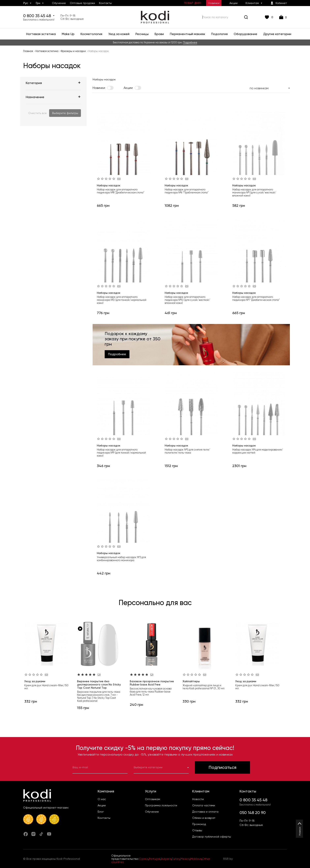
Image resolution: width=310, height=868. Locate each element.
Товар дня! (193, 3)
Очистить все (37, 113)
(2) (99, 675)
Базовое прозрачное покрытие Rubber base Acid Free (152, 683)
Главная (28, 51)
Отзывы (197, 830)
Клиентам (252, 3)
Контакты (105, 3)
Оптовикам (152, 799)
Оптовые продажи (82, 3)
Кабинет (279, 3)
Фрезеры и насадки (73, 51)
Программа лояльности (161, 805)
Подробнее (190, 42)
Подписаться (222, 767)
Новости (198, 799)
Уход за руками (35, 681)
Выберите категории (161, 767)
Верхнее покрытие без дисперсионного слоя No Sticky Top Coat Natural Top (99, 684)
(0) (119, 179)
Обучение (59, 3)
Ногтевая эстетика (47, 51)
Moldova (196, 859)
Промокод (199, 824)
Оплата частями (204, 805)
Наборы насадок (109, 185)
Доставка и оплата (205, 812)
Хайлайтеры (191, 681)
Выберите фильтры (65, 113)
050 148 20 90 (253, 813)
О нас (102, 799)
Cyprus (144, 859)
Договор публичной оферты (212, 837)
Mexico (185, 859)
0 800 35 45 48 (39, 17)
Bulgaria (166, 859)
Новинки (214, 3)
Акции (234, 3)
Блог (101, 812)
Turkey (176, 859)
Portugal (154, 859)
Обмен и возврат (204, 818)
